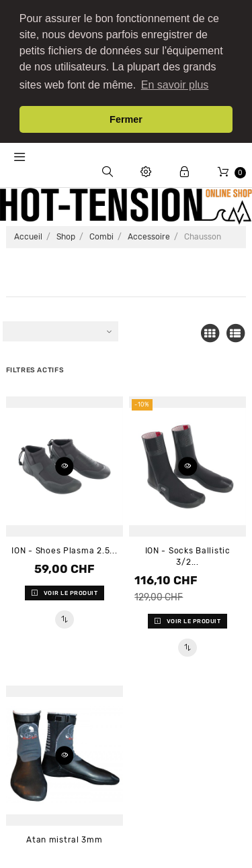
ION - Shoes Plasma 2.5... (64, 547)
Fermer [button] (126, 119)
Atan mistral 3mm (65, 836)
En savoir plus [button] (175, 85)
